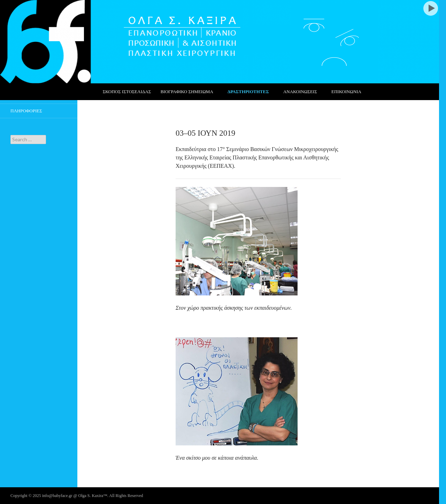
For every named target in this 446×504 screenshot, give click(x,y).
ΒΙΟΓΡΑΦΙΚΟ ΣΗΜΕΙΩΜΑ (187, 92)
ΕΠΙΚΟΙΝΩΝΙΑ (346, 92)
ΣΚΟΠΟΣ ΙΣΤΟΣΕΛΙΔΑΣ (127, 92)
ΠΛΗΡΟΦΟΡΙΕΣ (26, 111)
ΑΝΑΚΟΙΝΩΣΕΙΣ (300, 92)
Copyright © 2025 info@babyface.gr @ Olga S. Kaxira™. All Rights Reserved (77, 496)
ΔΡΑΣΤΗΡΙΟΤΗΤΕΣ (248, 92)
